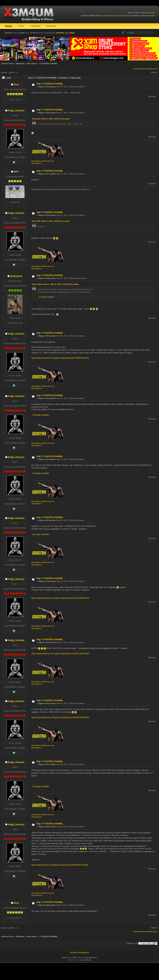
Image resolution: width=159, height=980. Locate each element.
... (16, 73)
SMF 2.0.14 (67, 958)
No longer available (46, 297)
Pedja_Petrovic (16, 111)
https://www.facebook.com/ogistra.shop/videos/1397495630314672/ (60, 358)
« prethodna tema (139, 69)
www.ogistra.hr (37, 163)
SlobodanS (16, 276)
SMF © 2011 (78, 958)
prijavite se (108, 16)
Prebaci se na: (132, 943)
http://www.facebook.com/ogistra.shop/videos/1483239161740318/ (60, 865)
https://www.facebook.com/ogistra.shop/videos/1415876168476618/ (60, 654)
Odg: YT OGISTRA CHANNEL (50, 84)
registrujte (121, 16)
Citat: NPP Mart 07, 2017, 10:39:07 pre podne (51, 221)
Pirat (16, 85)
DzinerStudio (86, 960)
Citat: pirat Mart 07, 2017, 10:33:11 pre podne (51, 119)
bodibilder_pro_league (65, 33)
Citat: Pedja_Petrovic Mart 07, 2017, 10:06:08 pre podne (55, 284)
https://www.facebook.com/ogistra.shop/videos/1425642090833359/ (60, 717)
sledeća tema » (152, 69)
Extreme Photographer (80, 953)
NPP (16, 172)
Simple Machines (90, 958)
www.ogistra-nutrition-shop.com (43, 161)
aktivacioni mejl (148, 16)
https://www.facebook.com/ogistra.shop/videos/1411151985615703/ (60, 598)
